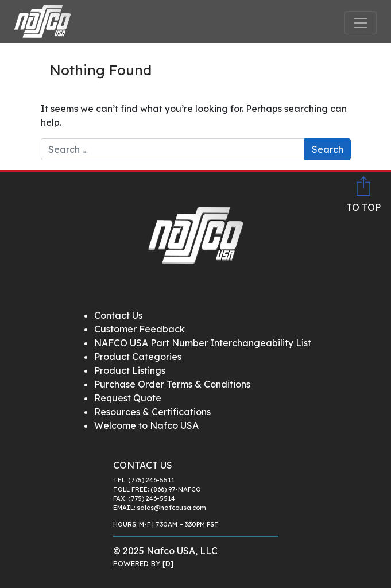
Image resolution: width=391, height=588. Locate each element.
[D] (168, 563)
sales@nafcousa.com (171, 508)
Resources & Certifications (152, 412)
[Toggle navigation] (361, 23)
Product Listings (130, 370)
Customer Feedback (140, 329)
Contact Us (118, 315)
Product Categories (138, 357)
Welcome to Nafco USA (146, 425)
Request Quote (128, 398)
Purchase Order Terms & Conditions (172, 384)
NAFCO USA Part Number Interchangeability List (203, 343)
